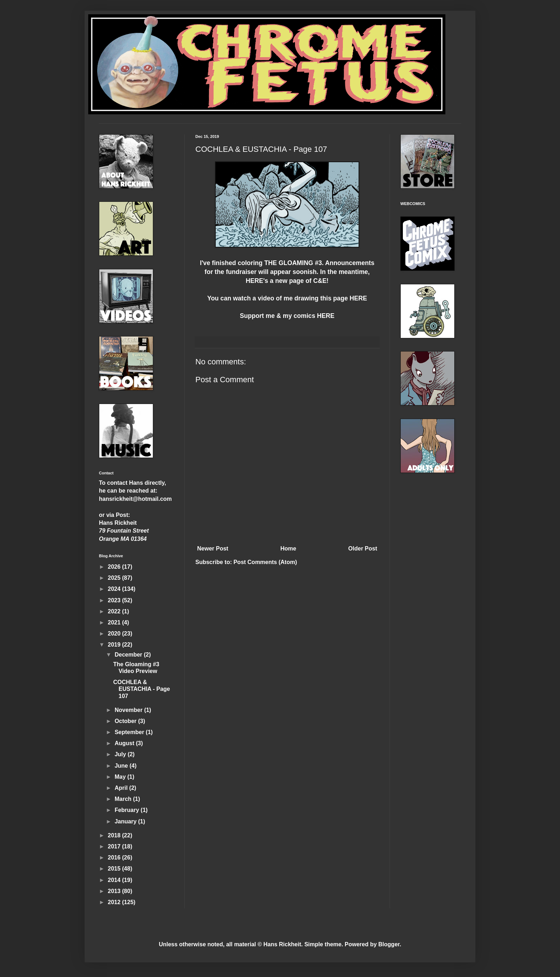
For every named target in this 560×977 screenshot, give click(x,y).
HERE (254, 281)
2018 (115, 835)
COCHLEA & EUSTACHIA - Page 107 (142, 689)
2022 (115, 611)
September (130, 732)
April (122, 788)
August (125, 743)
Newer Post (213, 549)
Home (288, 549)
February (128, 810)
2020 (115, 634)
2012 (115, 902)
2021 (115, 622)
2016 (115, 858)
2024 (115, 589)
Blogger (389, 944)
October (126, 721)
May (121, 777)
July (121, 754)
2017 (115, 846)
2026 (115, 567)
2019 (115, 645)
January (126, 821)
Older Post (363, 549)
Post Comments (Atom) (265, 562)
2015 (115, 869)
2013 (115, 891)
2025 (115, 578)
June (122, 766)
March (124, 799)
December (129, 655)
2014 (115, 880)
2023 (115, 600)
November (129, 710)
